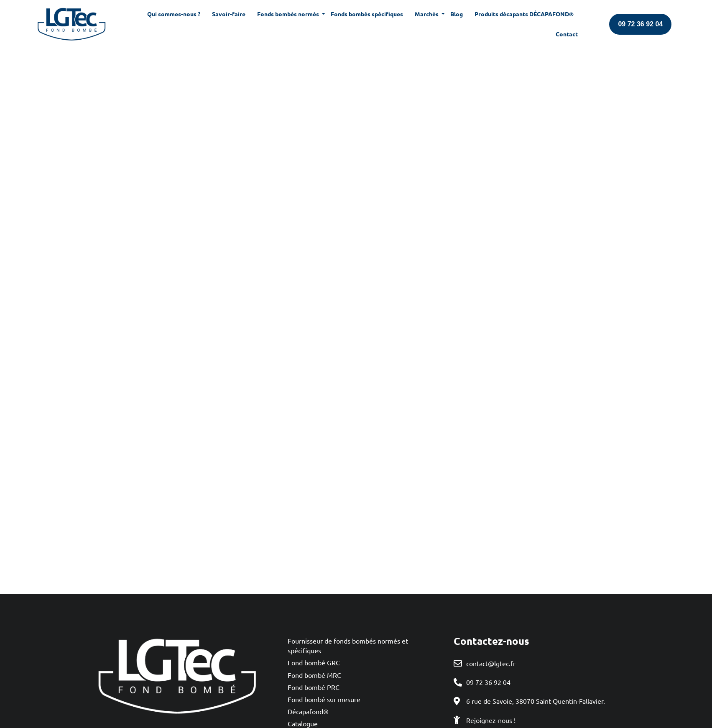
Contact (567, 34)
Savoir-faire (229, 14)
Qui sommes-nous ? (174, 14)
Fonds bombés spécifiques (367, 14)
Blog (457, 14)
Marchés (427, 14)
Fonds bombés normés (289, 14)
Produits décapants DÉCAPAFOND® (524, 14)
